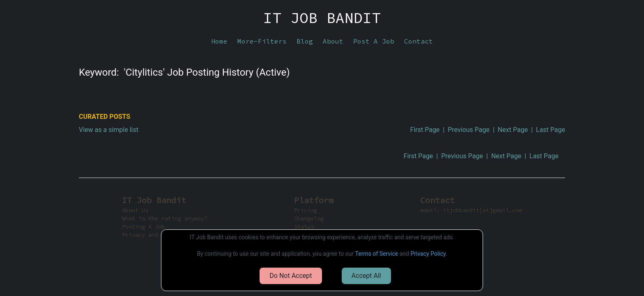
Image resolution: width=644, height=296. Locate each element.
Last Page (551, 130)
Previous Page (469, 130)
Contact (419, 41)
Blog (305, 41)
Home (219, 41)
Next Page (513, 130)
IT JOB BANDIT (322, 18)
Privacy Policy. (429, 254)
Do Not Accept (291, 276)
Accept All (366, 276)
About (333, 41)
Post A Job (374, 41)
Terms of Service (377, 254)
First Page (425, 130)
